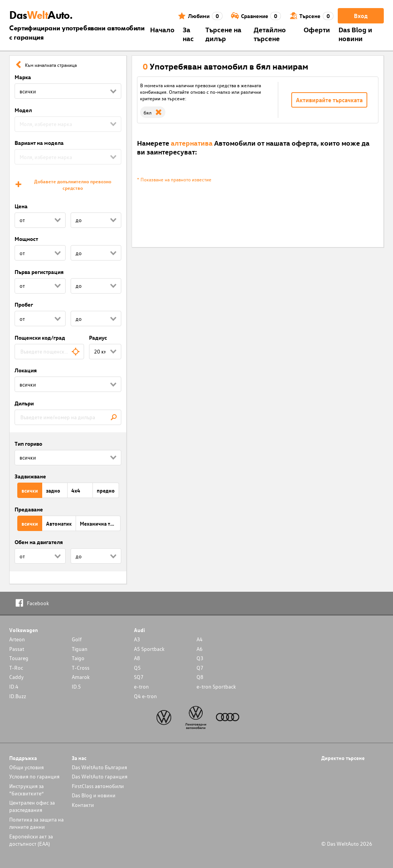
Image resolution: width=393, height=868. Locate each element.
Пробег (24, 305)
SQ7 (139, 677)
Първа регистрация (39, 272)
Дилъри (24, 403)
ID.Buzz (18, 696)
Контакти (83, 805)
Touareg (19, 658)
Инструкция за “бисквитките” (26, 790)
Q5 (137, 668)
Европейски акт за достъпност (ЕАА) (31, 840)
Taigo (78, 658)
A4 (200, 639)
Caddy (17, 677)
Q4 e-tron (145, 696)
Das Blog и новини (355, 34)
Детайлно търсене (270, 34)
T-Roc (16, 668)
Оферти (317, 29)
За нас (188, 34)
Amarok (81, 677)
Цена (21, 206)
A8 (137, 658)
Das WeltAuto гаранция (100, 776)
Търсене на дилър (223, 34)
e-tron (141, 686)
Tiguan (80, 649)
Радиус (98, 338)
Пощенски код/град (40, 338)
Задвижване (30, 476)
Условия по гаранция (34, 776)
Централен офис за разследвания (32, 806)
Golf (77, 639)
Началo (162, 29)
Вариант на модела (39, 143)
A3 (137, 639)
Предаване (29, 509)
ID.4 (14, 686)
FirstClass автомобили (98, 786)
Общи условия (26, 767)
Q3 (200, 658)
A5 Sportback (149, 649)
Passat (17, 649)
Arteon (17, 639)
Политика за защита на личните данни (36, 823)
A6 (200, 649)
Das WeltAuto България (99, 767)
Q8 (200, 677)
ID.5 (76, 686)
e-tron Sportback (216, 686)
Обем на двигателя (39, 542)
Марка (23, 77)
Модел (23, 110)
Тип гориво (28, 444)
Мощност (26, 239)
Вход (361, 16)
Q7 (200, 668)
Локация (26, 370)
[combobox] (49, 352)
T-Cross (81, 668)
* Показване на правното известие (174, 179)
